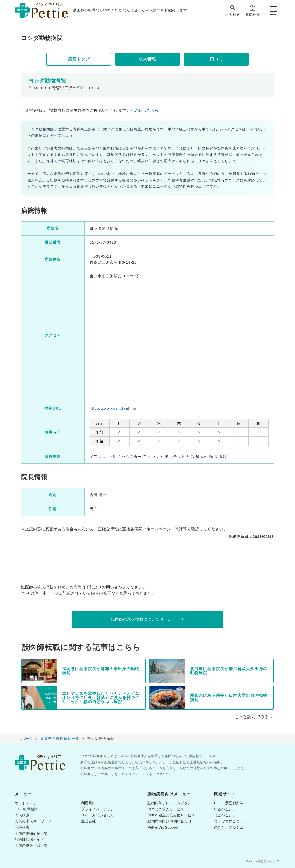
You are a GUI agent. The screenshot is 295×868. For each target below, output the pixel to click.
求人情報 (148, 59)
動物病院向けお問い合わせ (170, 821)
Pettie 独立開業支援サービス (171, 815)
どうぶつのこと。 (229, 821)
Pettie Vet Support (163, 827)
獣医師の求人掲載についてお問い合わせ (148, 619)
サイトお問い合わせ (98, 815)
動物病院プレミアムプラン (170, 803)
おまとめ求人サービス (166, 809)
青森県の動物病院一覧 (60, 739)
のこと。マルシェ (229, 827)
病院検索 (252, 10)
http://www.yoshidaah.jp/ (113, 408)
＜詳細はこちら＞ (146, 110)
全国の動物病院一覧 (31, 833)
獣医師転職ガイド (29, 839)
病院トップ (79, 59)
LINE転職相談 (26, 809)
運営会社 (89, 821)
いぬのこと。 (225, 809)
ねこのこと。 (225, 815)
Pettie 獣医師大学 (229, 803)
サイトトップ (26, 803)
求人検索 (233, 10)
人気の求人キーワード (33, 821)
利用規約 (89, 803)
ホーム (27, 739)
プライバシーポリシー (100, 809)
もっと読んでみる (252, 717)
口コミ (216, 59)
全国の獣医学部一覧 (31, 845)
